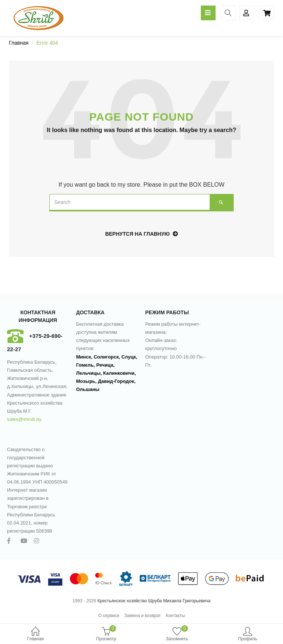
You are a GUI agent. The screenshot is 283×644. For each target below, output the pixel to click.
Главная (35, 635)
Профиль (248, 635)
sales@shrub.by (24, 419)
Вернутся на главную (141, 234)
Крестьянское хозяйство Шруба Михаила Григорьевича (154, 601)
